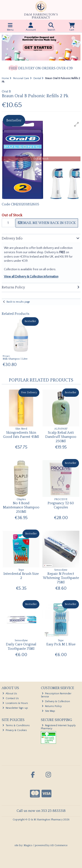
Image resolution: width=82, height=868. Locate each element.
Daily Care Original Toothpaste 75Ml (21, 646)
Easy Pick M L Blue (61, 644)
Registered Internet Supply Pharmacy (58, 727)
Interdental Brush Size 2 (21, 576)
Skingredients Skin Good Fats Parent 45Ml (21, 435)
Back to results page (18, 302)
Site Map (48, 711)
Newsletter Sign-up (15, 708)
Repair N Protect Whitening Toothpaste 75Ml (61, 578)
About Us (10, 694)
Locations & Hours (15, 703)
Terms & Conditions (16, 725)
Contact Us (11, 698)
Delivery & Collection (56, 701)
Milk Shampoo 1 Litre (15, 359)
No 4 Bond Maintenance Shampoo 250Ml (21, 507)
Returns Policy (52, 706)
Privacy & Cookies (15, 730)
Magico (28, 845)
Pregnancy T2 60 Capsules (61, 505)
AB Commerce (59, 845)
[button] (77, 124)
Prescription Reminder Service (56, 695)
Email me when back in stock (47, 223)
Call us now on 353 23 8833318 (41, 811)
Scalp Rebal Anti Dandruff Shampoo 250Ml (61, 437)
